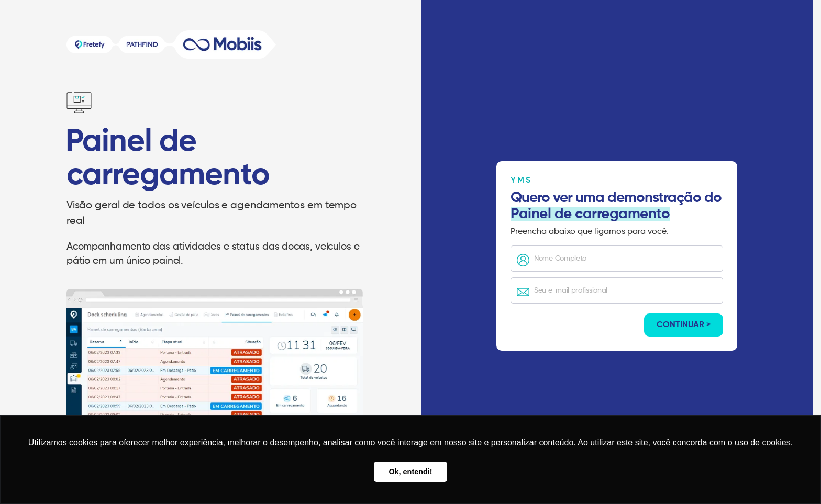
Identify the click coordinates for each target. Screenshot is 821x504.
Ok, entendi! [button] (410, 472)
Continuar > (684, 325)
